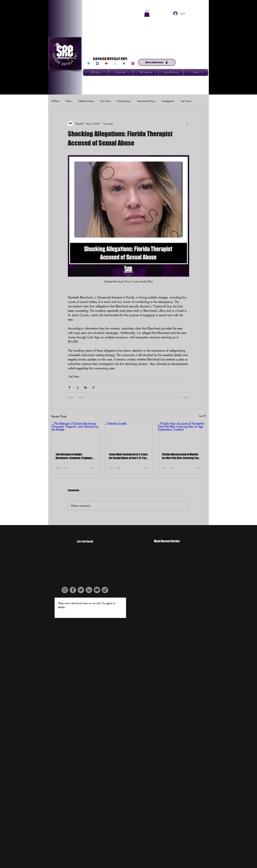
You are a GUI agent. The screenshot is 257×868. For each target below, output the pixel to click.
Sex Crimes (186, 101)
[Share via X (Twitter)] (77, 387)
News (68, 101)
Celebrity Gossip (86, 101)
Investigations (168, 101)
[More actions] (187, 124)
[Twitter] (81, 590)
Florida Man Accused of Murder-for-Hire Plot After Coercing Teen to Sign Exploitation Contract (181, 456)
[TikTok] (124, 63)
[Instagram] (133, 63)
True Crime (105, 101)
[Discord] (97, 63)
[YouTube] (97, 590)
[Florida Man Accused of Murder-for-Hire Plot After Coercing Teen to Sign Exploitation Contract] (182, 435)
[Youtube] (106, 63)
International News (146, 101)
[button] (147, 14)
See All (202, 416)
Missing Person (124, 101)
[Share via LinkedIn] (85, 387)
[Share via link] (94, 387)
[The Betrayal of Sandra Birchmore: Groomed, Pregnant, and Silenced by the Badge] (75, 435)
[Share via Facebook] (69, 387)
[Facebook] (89, 63)
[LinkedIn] (89, 590)
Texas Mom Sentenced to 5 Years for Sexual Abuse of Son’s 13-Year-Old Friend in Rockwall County (128, 456)
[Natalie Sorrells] (129, 435)
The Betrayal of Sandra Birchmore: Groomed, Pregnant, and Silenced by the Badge (74, 456)
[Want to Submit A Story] (157, 62)
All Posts (55, 101)
